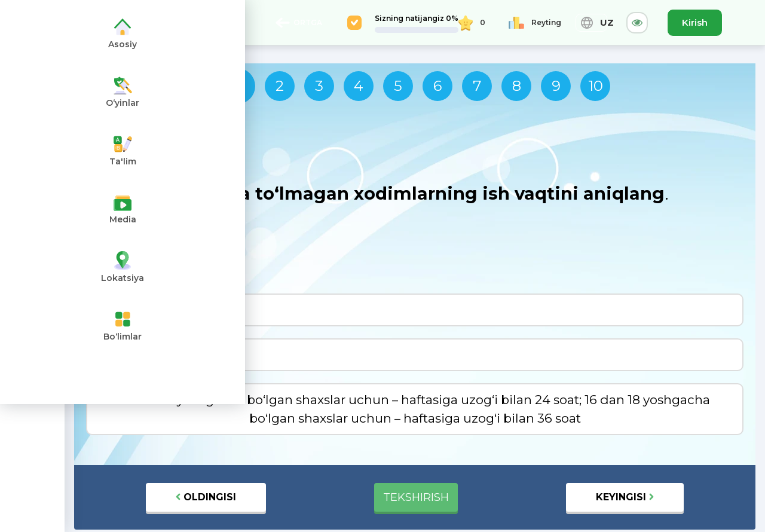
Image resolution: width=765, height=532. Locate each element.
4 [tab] (359, 86)
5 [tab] (398, 86)
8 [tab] (517, 86)
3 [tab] (319, 86)
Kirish (695, 22)
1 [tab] (238, 86)
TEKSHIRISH (416, 497)
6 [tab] (437, 86)
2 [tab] (280, 86)
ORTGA (299, 23)
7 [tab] (477, 86)
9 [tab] (556, 86)
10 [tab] (596, 86)
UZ (591, 23)
